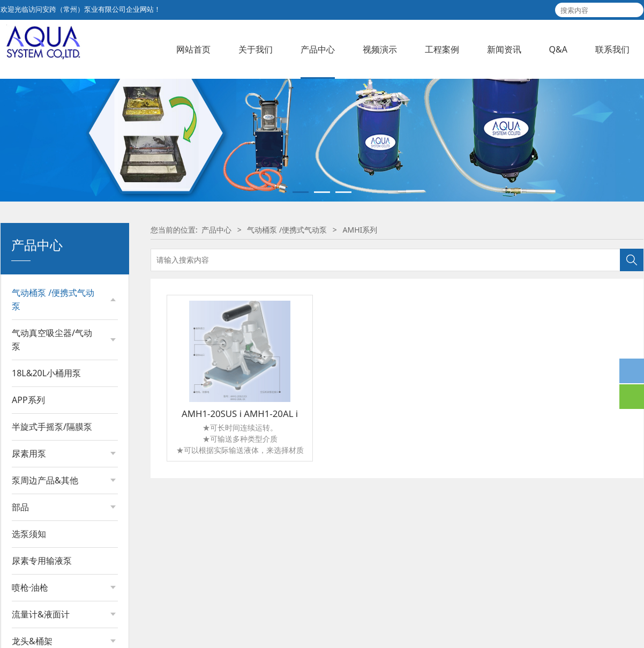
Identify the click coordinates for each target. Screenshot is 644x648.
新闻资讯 (504, 49)
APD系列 (38, 407)
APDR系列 (40, 425)
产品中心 (318, 49)
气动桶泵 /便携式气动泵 (53, 378)
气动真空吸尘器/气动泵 (52, 559)
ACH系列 (38, 517)
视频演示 (380, 49)
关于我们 (256, 49)
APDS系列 (39, 444)
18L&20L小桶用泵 (46, 592)
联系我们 (612, 49)
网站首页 (193, 49)
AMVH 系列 (42, 535)
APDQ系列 (40, 462)
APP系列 (28, 619)
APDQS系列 (42, 481)
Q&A (558, 49)
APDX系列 (40, 499)
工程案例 (442, 49)
